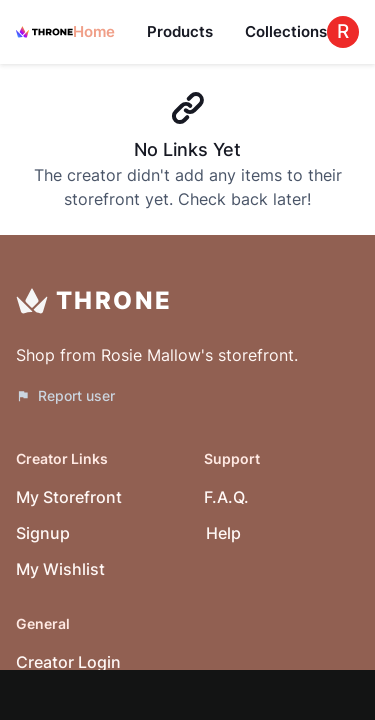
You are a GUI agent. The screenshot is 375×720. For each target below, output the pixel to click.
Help (223, 533)
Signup (43, 533)
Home (94, 31)
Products (180, 31)
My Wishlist (60, 569)
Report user (65, 395)
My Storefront (69, 497)
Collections (286, 31)
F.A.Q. (226, 497)
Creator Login (68, 662)
